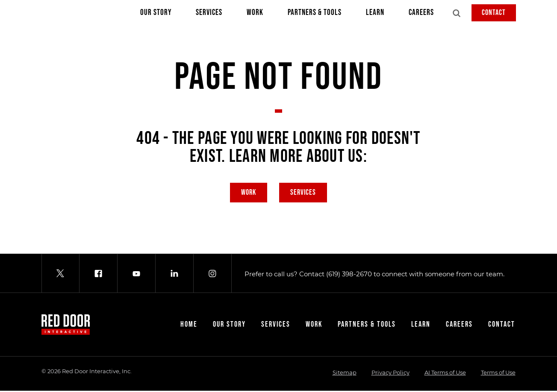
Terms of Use (498, 374)
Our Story (156, 15)
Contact (494, 13)
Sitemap (345, 374)
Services (209, 15)
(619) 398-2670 (349, 275)
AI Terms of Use (445, 374)
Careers (421, 15)
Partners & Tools (315, 15)
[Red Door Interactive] (50, 14)
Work (255, 15)
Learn (375, 15)
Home (189, 326)
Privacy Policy (390, 374)
